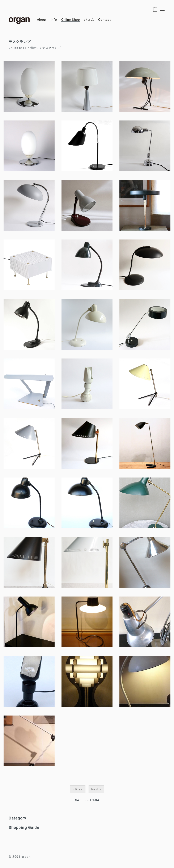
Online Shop (18, 48)
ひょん (89, 20)
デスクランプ (52, 48)
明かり (35, 48)
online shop (71, 20)
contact (105, 20)
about (42, 20)
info (54, 20)
